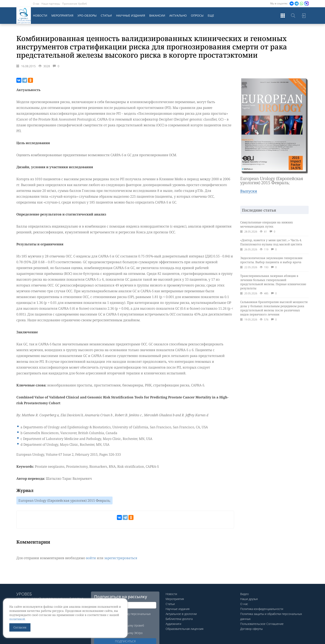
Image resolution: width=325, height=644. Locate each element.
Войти (303, 16)
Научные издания (131, 15)
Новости (40, 15)
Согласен (20, 627)
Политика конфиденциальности (262, 609)
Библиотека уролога (179, 619)
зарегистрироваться (121, 558)
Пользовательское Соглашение (262, 624)
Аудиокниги (173, 624)
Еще (211, 15)
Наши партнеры (51, 4)
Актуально (178, 15)
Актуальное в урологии (181, 614)
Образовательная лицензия (184, 629)
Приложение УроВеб (75, 4)
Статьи (106, 15)
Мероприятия (62, 15)
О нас (36, 4)
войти (91, 558)
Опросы (197, 15)
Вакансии (157, 15)
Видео (244, 594)
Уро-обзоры (87, 15)
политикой (17, 619)
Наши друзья (249, 599)
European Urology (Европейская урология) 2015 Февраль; (64, 500)
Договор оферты (251, 629)
